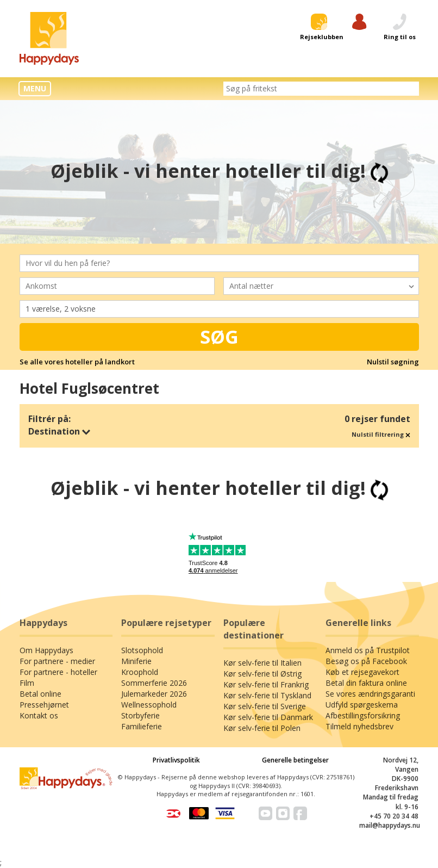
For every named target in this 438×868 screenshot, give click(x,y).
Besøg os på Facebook (366, 661)
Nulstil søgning (393, 362)
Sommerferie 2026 (154, 683)
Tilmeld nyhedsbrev (359, 726)
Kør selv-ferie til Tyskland (267, 695)
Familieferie (142, 726)
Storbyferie (140, 715)
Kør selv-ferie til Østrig (262, 674)
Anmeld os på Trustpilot (368, 650)
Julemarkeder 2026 (154, 694)
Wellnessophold (149, 705)
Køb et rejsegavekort (362, 672)
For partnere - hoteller (58, 672)
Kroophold (140, 672)
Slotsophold (142, 650)
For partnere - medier (57, 661)
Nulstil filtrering (381, 434)
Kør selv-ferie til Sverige (265, 706)
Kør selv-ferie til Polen (262, 728)
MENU (35, 88)
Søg (219, 337)
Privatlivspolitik (176, 760)
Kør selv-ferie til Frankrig (266, 684)
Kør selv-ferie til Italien (262, 663)
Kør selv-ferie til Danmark (268, 717)
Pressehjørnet (44, 705)
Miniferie (136, 661)
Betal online (40, 694)
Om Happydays (46, 650)
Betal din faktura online (366, 683)
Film (27, 683)
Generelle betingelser (295, 760)
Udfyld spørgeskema (362, 705)
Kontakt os (39, 715)
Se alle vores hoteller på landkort (77, 362)
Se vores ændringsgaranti (370, 694)
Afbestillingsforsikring (363, 715)
